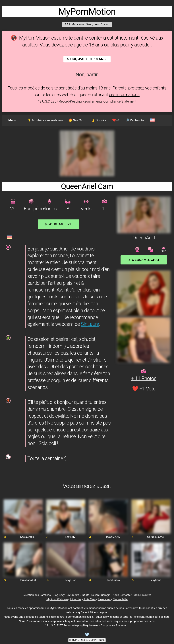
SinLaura (90, 324)
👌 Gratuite (99, 120)
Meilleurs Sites (142, 595)
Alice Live (75, 599)
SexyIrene (155, 580)
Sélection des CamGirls (37, 595)
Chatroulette (120, 599)
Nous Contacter (122, 595)
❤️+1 (116, 120)
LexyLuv (70, 537)
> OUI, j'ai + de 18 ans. (87, 59)
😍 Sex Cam (77, 120)
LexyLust (70, 580)
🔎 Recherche (135, 120)
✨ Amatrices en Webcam (45, 120)
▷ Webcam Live (59, 224)
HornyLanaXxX (28, 580)
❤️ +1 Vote (144, 389)
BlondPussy (113, 580)
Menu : (13, 120)
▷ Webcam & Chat (144, 260)
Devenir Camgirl (101, 595)
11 (104, 209)
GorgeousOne (155, 537)
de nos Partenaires (127, 608)
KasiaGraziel (28, 537)
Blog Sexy (59, 595)
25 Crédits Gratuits (78, 595)
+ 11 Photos (144, 378)
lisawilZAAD (113, 537)
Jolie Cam (89, 599)
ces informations (124, 95)
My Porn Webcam (57, 599)
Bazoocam (104, 599)
